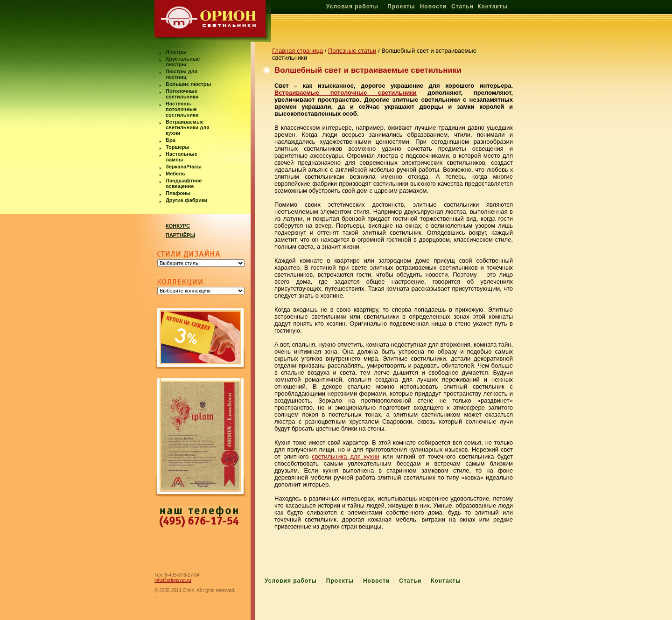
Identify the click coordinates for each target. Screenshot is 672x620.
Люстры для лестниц (182, 74)
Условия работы (352, 7)
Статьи (462, 7)
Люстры (176, 52)
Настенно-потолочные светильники (182, 109)
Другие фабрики (186, 200)
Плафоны (178, 193)
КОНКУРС (178, 226)
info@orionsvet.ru (173, 580)
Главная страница (297, 51)
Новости (433, 7)
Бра (171, 140)
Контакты (493, 7)
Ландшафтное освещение (184, 183)
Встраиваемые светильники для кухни (188, 127)
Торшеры (178, 147)
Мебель (175, 174)
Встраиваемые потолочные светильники (346, 93)
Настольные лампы (182, 157)
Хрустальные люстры (183, 62)
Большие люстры (188, 84)
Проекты (401, 7)
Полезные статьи (352, 51)
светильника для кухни (346, 456)
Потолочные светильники (182, 94)
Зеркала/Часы (184, 167)
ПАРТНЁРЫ (180, 235)
